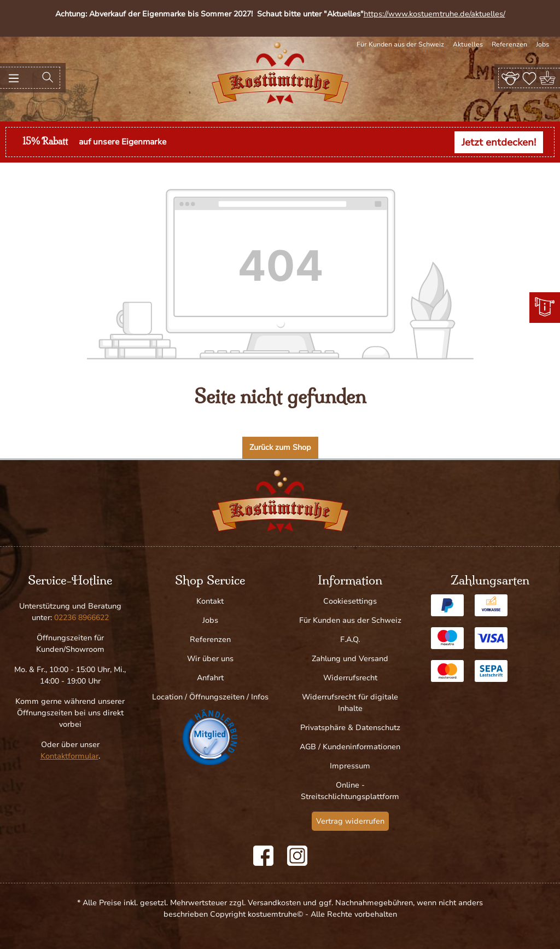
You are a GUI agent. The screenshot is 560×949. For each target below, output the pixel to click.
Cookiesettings (350, 601)
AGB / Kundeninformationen (350, 747)
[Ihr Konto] (511, 78)
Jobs (542, 44)
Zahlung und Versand (350, 659)
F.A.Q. (350, 640)
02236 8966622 (81, 618)
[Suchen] (48, 78)
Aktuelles (468, 44)
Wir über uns (210, 659)
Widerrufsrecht (350, 678)
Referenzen (509, 44)
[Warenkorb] (548, 78)
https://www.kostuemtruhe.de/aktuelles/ (434, 14)
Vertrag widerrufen (350, 821)
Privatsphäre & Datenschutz (350, 728)
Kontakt (210, 601)
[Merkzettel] (529, 78)
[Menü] (14, 78)
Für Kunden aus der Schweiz (400, 44)
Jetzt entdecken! (499, 142)
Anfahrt (210, 678)
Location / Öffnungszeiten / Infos (210, 697)
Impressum (350, 766)
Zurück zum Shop (280, 447)
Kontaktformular (69, 756)
